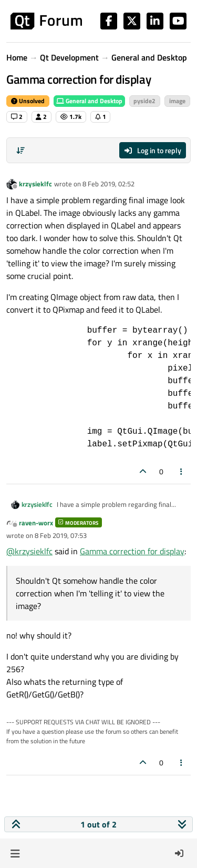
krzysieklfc (35, 184)
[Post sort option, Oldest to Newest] (20, 151)
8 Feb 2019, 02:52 (108, 184)
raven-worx (36, 523)
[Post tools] (182, 471)
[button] (15, 853)
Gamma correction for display (132, 551)
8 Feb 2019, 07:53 (61, 535)
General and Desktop (89, 101)
